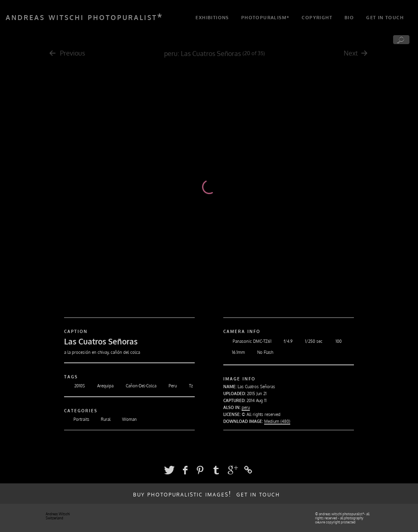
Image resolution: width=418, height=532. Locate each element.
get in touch (385, 17)
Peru (168, 386)
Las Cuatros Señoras (211, 54)
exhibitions (212, 17)
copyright (317, 17)
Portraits (77, 419)
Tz (186, 386)
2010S (74, 386)
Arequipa (100, 386)
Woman (125, 419)
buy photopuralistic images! (182, 494)
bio (349, 17)
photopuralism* (266, 17)
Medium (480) (277, 421)
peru (171, 54)
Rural (101, 419)
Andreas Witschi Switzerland (58, 516)
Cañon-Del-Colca (136, 386)
